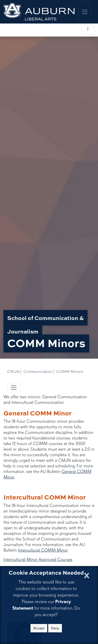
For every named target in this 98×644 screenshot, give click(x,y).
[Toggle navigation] (14, 388)
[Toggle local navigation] (88, 30)
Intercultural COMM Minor (43, 550)
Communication (38, 372)
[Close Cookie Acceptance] (87, 574)
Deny (55, 628)
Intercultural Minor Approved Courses (38, 560)
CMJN (13, 372)
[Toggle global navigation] (85, 12)
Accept (39, 628)
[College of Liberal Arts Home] (39, 12)
